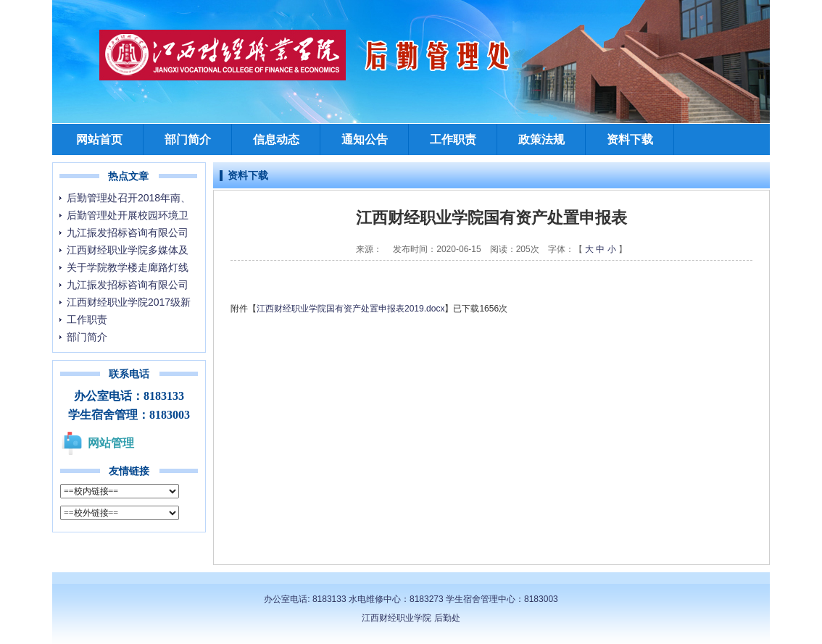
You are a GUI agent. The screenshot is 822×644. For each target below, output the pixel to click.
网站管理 (111, 443)
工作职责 (453, 139)
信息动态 (276, 139)
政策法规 (541, 139)
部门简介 (188, 139)
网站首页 (99, 139)
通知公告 (365, 139)
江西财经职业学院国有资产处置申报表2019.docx (350, 309)
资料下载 (630, 139)
